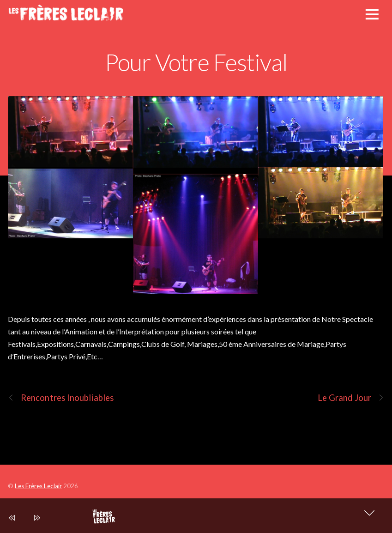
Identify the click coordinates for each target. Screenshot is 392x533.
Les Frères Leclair (38, 486)
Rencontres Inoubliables (61, 398)
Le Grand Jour (351, 398)
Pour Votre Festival (196, 62)
